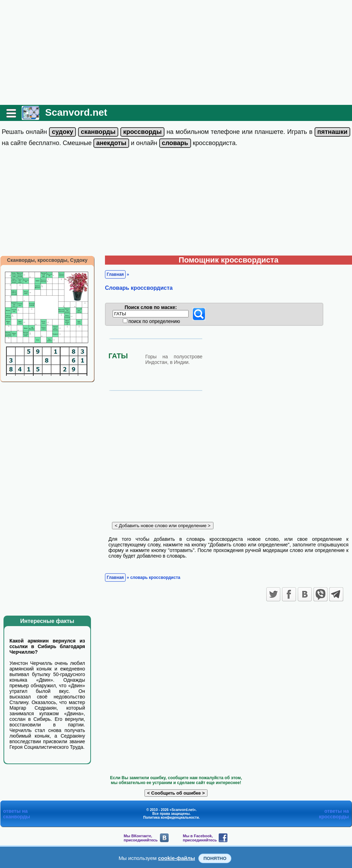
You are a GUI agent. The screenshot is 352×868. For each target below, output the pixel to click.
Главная (115, 274)
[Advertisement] (176, 52)
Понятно (215, 858)
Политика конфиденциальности (171, 817)
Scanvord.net (76, 112)
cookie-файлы (177, 858)
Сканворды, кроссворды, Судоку (47, 260)
